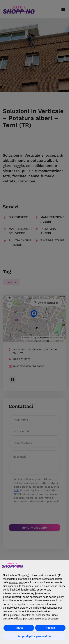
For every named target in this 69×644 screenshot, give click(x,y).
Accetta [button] (50, 628)
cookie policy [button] (56, 597)
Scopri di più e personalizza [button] (34, 636)
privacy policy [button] (17, 582)
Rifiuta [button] (19, 628)
